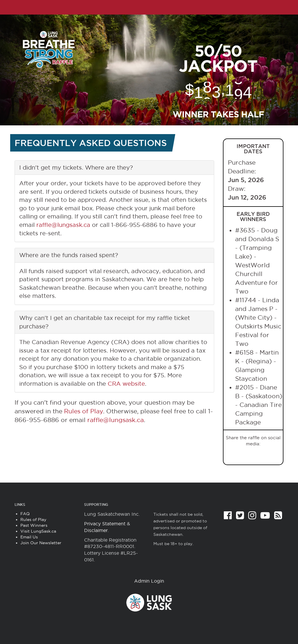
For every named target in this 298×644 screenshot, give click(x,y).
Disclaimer (96, 530)
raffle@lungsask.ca (63, 225)
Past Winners (34, 525)
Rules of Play (84, 411)
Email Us (29, 537)
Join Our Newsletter (41, 543)
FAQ (25, 514)
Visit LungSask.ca (38, 531)
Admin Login (149, 581)
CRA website (126, 384)
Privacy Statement (105, 524)
